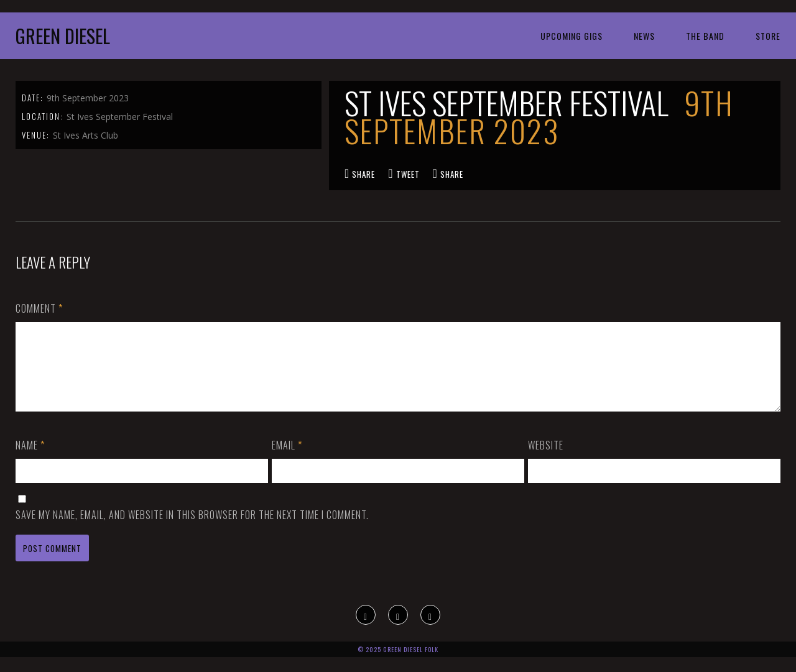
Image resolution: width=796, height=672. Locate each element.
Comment (39, 308)
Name (30, 460)
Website (546, 460)
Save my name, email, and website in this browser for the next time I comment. (192, 530)
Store (768, 36)
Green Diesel (63, 36)
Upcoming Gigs (572, 36)
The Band (705, 36)
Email (287, 460)
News (644, 36)
